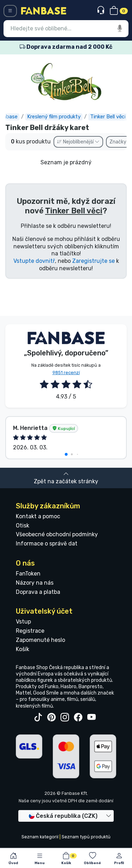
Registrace (30, 631)
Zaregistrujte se (93, 261)
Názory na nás (35, 583)
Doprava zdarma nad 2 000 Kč (66, 47)
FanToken (28, 574)
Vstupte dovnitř (34, 261)
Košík (23, 649)
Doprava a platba (38, 592)
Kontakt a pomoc (38, 516)
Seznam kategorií (40, 837)
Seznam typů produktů (86, 837)
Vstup (23, 622)
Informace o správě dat (47, 544)
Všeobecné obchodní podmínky (57, 534)
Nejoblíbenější (78, 142)
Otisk (23, 525)
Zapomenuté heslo (40, 640)
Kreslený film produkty (56, 117)
